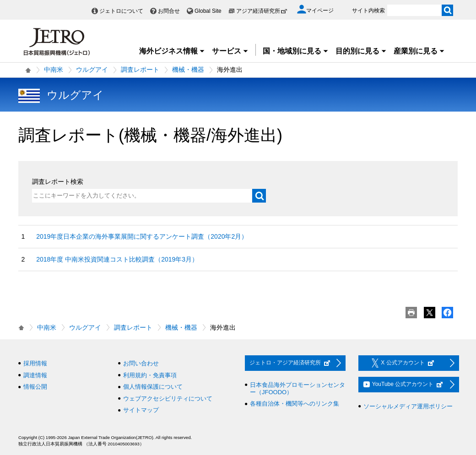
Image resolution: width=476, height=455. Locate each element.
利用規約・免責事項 (150, 375)
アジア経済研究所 (262, 11)
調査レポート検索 (58, 182)
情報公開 (35, 387)
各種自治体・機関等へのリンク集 (295, 404)
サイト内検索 (368, 11)
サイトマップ (141, 410)
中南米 (54, 70)
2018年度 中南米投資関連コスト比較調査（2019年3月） (117, 259)
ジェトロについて (121, 11)
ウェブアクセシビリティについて (168, 399)
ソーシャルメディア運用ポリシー (408, 406)
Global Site (208, 11)
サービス (230, 51)
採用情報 (35, 363)
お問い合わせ (141, 363)
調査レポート (140, 70)
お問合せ (169, 11)
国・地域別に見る (296, 51)
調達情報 (35, 375)
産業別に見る (419, 51)
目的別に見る (361, 51)
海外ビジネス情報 (172, 51)
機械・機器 (188, 70)
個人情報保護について (153, 387)
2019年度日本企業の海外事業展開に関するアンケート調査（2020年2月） (142, 236)
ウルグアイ (92, 70)
